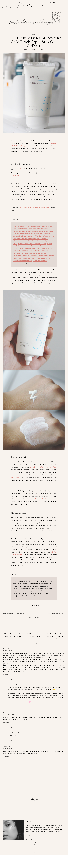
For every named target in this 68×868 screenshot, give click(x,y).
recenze (41, 50)
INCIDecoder (38, 263)
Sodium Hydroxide (43, 256)
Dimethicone (25, 253)
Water (15, 226)
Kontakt (34, 858)
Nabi (10, 683)
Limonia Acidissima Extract (47, 236)
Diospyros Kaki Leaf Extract (25, 244)
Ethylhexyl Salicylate (36, 226)
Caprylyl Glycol (18, 261)
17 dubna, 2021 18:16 (13, 685)
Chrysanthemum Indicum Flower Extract (25, 241)
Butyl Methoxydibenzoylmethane (26, 229)
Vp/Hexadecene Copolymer (42, 234)
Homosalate (21, 226)
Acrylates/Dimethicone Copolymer (23, 236)
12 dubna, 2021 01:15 (8, 650)
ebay (23, 173)
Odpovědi (13, 680)
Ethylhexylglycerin (27, 261)
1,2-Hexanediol (37, 261)
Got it (39, 10)
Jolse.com (54, 173)
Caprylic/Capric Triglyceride (29, 256)
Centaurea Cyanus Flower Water (34, 246)
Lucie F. (5, 713)
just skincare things (28, 866)
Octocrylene (30, 234)
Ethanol (27, 226)
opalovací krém (34, 50)
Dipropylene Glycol (47, 226)
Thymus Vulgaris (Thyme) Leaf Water (36, 248)
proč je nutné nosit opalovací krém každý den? (34, 208)
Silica (15, 229)
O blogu (34, 856)
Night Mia (6, 649)
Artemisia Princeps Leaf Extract (22, 239)
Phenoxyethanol (45, 258)
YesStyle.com (15, 176)
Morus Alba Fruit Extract (40, 244)
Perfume (44, 261)
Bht (30, 258)
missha (26, 50)
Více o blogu (30, 853)
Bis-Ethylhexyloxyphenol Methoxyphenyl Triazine (36, 231)
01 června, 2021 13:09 (14, 733)
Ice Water (36, 236)
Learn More (32, 10)
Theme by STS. (43, 866)
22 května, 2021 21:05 (9, 714)
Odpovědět (6, 674)
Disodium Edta (36, 258)
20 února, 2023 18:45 (9, 749)
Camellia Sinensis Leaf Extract (40, 239)
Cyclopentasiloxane (23, 258)
